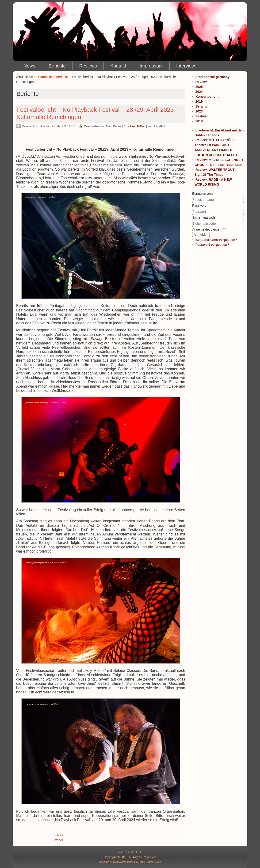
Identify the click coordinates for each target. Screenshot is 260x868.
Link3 (140, 852)
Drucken (129, 126)
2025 (199, 87)
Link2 (130, 852)
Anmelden (201, 235)
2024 (199, 92)
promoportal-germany (212, 77)
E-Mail (141, 126)
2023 (199, 111)
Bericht (201, 106)
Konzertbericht (207, 97)
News (29, 66)
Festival (202, 116)
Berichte (57, 66)
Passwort (199, 206)
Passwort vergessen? (212, 245)
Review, (202, 82)
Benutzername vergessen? (216, 240)
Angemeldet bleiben (207, 229)
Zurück (59, 835)
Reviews (88, 66)
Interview (186, 66)
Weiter (58, 840)
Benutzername (203, 194)
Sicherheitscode (204, 217)
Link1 (120, 852)
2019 (199, 101)
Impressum (151, 66)
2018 (199, 121)
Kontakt (118, 66)
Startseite (45, 77)
